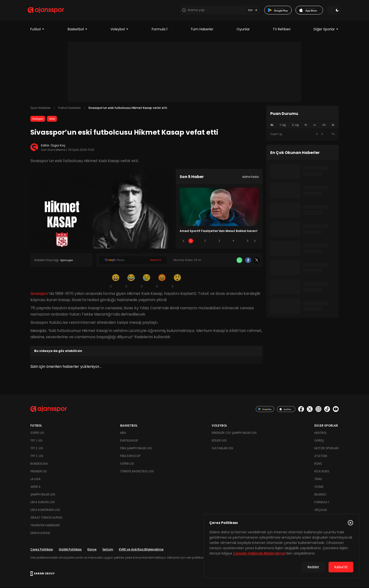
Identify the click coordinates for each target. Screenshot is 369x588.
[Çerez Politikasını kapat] (350, 523)
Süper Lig (37, 433)
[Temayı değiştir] (331, 11)
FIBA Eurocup (130, 457)
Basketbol (78, 30)
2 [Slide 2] (205, 241)
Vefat (52, 119)
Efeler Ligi (219, 441)
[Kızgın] (162, 281)
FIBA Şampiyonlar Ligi (136, 449)
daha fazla (250, 177)
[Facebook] (248, 261)
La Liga (35, 480)
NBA (123, 433)
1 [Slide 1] (191, 241)
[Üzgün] (146, 281)
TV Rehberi (282, 30)
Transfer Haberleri (45, 526)
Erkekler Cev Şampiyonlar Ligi (234, 433)
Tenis (318, 480)
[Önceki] (184, 242)
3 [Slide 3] (219, 241)
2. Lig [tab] (295, 126)
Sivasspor (38, 119)
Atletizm (321, 457)
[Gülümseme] (116, 281)
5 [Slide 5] (248, 241)
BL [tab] (333, 126)
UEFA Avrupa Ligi (43, 503)
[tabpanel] (303, 135)
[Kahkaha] (131, 281)
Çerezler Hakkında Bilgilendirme (259, 553)
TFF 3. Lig (37, 457)
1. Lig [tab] (283, 126)
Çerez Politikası (42, 550)
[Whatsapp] (239, 261)
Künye (92, 550)
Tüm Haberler (202, 30)
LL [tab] (315, 126)
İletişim (108, 550)
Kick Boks (322, 472)
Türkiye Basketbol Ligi (137, 472)
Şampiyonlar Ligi (43, 495)
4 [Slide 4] (233, 241)
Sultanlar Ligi (222, 449)
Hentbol (320, 433)
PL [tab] (306, 126)
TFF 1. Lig (36, 441)
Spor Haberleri (40, 109)
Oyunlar (243, 30)
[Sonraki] (255, 242)
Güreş (319, 441)
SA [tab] (324, 126)
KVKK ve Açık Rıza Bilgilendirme (141, 550)
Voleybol (120, 30)
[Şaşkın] (177, 281)
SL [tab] (272, 126)
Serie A (35, 487)
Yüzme (319, 487)
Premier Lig (39, 472)
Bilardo (320, 495)
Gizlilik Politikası (70, 550)
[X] (257, 261)
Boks (318, 464)
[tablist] (303, 126)
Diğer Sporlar (326, 30)
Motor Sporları (326, 449)
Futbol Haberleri (69, 109)
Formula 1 (160, 30)
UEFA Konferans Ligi (45, 511)
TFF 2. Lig (37, 449)
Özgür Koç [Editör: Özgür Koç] (58, 146)
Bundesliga (39, 464)
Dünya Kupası (40, 534)
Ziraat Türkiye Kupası (46, 518)
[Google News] (133, 261)
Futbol (37, 30)
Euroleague (129, 441)
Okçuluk (321, 511)
